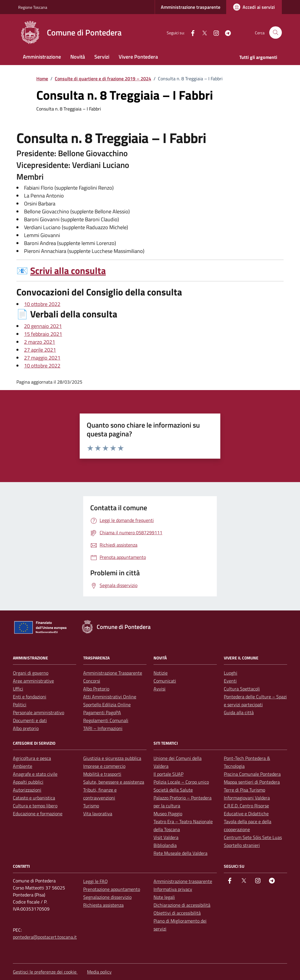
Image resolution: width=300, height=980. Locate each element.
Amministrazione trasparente (191, 7)
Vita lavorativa (98, 814)
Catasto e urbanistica (34, 798)
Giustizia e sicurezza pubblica (112, 758)
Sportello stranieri (242, 845)
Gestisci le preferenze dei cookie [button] (45, 972)
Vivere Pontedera (138, 57)
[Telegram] (226, 32)
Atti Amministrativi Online (110, 697)
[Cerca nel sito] (276, 33)
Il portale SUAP (168, 774)
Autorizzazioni (27, 790)
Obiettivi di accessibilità (177, 913)
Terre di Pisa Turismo (244, 790)
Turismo (91, 806)
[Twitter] (202, 32)
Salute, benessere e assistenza (114, 782)
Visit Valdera (166, 837)
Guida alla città (239, 712)
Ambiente (23, 766)
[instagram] (214, 32)
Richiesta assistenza (103, 905)
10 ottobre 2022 (42, 304)
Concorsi (92, 681)
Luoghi (231, 673)
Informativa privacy (173, 889)
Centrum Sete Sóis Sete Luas (253, 837)
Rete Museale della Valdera (180, 853)
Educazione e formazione (38, 814)
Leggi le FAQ (96, 881)
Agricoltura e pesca (32, 758)
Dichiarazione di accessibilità (182, 905)
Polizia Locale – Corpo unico (181, 782)
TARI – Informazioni (103, 728)
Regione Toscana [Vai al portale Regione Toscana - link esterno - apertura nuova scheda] (33, 7)
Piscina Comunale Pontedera (252, 774)
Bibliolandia (165, 845)
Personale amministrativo (39, 712)
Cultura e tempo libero (35, 806)
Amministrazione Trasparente (113, 673)
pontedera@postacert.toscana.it (45, 937)
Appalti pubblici (28, 782)
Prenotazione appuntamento (112, 889)
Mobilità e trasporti (102, 774)
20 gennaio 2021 (43, 326)
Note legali (164, 897)
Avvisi (160, 689)
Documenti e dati (30, 720)
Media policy (99, 972)
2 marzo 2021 (40, 342)
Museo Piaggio (168, 814)
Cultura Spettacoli (242, 689)
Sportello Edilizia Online (107, 705)
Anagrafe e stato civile (35, 774)
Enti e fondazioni (30, 697)
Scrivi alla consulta (68, 270)
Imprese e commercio (104, 766)
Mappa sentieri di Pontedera (252, 782)
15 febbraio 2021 (43, 334)
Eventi (230, 681)
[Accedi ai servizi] (254, 7)
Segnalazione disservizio (107, 897)
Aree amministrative (33, 681)
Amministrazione (42, 57)
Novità (78, 57)
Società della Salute (173, 790)
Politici (20, 705)
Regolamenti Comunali (106, 720)
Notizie (161, 673)
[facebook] (190, 32)
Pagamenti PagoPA (102, 712)
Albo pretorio (26, 728)
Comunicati (165, 681)
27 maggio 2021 (42, 358)
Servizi (102, 57)
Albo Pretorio (96, 689)
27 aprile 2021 (40, 350)
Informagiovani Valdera (247, 798)
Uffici (18, 689)
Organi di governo (31, 673)
